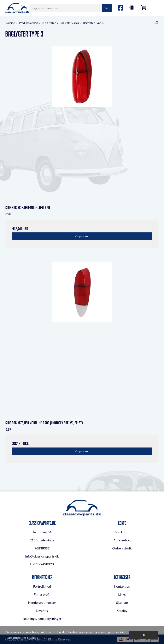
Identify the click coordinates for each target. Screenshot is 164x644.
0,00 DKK (143, 8)
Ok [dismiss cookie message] (144, 635)
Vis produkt (82, 236)
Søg (107, 8)
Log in (132, 8)
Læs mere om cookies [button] (22, 637)
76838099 (42, 548)
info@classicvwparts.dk (42, 556)
